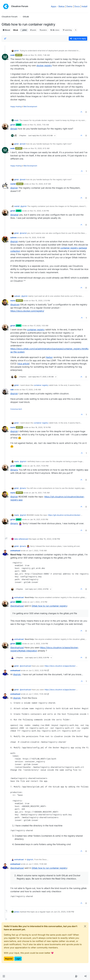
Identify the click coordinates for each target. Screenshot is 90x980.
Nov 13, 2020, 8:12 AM (40, 148)
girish (16, 51)
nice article (23, 364)
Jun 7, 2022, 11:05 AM (38, 694)
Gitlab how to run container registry (49, 606)
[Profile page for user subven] (5, 239)
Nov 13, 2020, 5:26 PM (39, 211)
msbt (12, 55)
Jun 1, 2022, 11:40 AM (38, 551)
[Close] (85, 926)
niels (16, 539)
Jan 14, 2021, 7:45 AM (41, 493)
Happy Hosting (16, 107)
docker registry (44, 65)
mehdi (13, 184)
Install (84, 6)
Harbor (49, 357)
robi (12, 390)
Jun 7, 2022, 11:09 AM (38, 864)
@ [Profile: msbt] (14, 129)
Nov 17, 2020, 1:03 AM (39, 326)
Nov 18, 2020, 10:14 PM (41, 427)
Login (18, 959)
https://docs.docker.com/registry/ (27, 311)
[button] (4, 976)
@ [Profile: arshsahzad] (17, 606)
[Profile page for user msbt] (5, 57)
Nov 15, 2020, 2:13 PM (41, 301)
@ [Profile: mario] (14, 470)
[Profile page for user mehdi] (5, 186)
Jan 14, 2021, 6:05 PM (39, 519)
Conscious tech (16, 409)
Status (61, 6)
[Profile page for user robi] (5, 391)
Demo (69, 6)
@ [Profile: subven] (15, 305)
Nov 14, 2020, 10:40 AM (35, 237)
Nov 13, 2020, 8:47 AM (41, 184)
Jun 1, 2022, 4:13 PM (39, 602)
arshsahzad (15, 551)
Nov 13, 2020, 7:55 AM (39, 125)
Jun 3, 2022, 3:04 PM (39, 644)
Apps (54, 6)
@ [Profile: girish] (14, 188)
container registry (36, 330)
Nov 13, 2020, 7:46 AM (40, 55)
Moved (6, 30)
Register (9, 959)
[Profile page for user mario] (5, 302)
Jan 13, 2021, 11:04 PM (39, 466)
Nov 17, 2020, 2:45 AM (32, 390)
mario (13, 301)
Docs (77, 6)
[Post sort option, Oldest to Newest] (5, 39)
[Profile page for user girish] (5, 127)
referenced (23, 539)
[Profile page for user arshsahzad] (5, 552)
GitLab (16, 30)
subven (13, 237)
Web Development (30, 107)
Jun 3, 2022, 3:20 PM (38, 670)
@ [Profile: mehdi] (14, 215)
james (17, 912)
